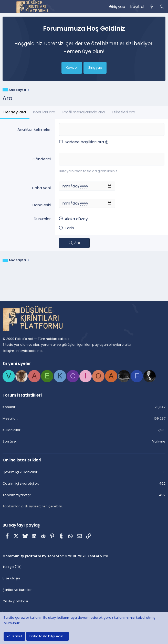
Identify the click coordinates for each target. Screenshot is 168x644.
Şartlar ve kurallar (17, 590)
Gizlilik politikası (15, 601)
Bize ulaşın (11, 578)
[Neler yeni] (152, 7)
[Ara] (162, 7)
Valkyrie (159, 441)
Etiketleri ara (124, 112)
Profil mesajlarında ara (84, 112)
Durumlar (42, 219)
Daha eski (42, 205)
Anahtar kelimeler (34, 129)
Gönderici (42, 159)
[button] (107, 142)
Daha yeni (41, 188)
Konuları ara (44, 112)
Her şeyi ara (15, 112)
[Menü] (7, 7)
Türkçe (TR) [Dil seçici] (12, 567)
